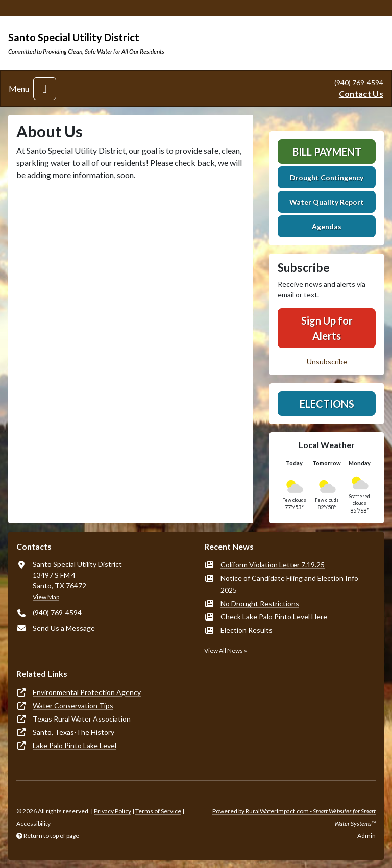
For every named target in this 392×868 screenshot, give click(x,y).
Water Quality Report (327, 202)
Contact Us (361, 94)
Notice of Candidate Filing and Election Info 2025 (289, 584)
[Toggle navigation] (45, 89)
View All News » (226, 650)
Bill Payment (327, 152)
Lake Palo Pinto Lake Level (75, 745)
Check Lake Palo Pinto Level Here (274, 617)
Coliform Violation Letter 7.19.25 (273, 565)
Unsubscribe (327, 362)
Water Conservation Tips (73, 705)
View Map (46, 597)
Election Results (247, 630)
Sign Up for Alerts (327, 328)
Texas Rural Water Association (82, 719)
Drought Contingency (327, 177)
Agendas (327, 226)
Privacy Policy (113, 811)
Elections (327, 404)
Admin (366, 836)
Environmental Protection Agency (87, 692)
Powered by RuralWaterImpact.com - (294, 817)
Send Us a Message (64, 628)
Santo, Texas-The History (73, 732)
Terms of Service (158, 811)
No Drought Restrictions (260, 603)
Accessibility (33, 823)
